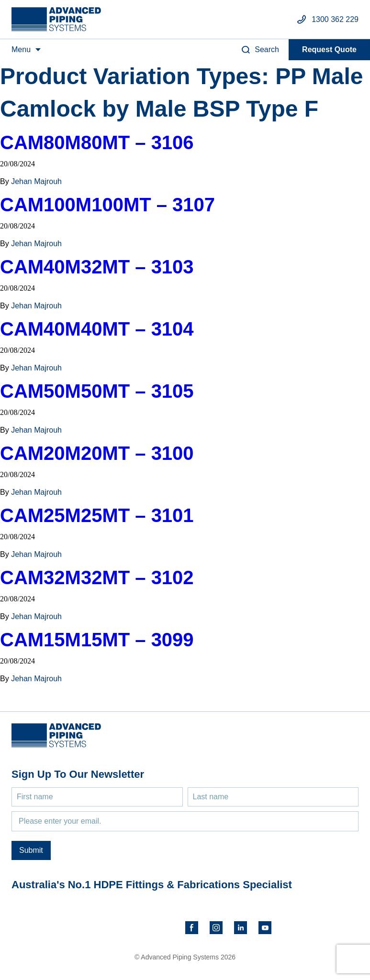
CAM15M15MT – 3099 (97, 640)
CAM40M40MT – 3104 (97, 329)
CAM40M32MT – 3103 (97, 267)
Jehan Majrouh (36, 181)
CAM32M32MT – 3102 (97, 577)
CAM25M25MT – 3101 (97, 515)
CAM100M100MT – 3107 (107, 205)
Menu (21, 49)
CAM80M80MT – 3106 (97, 142)
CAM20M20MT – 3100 (97, 453)
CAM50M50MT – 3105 (97, 391)
